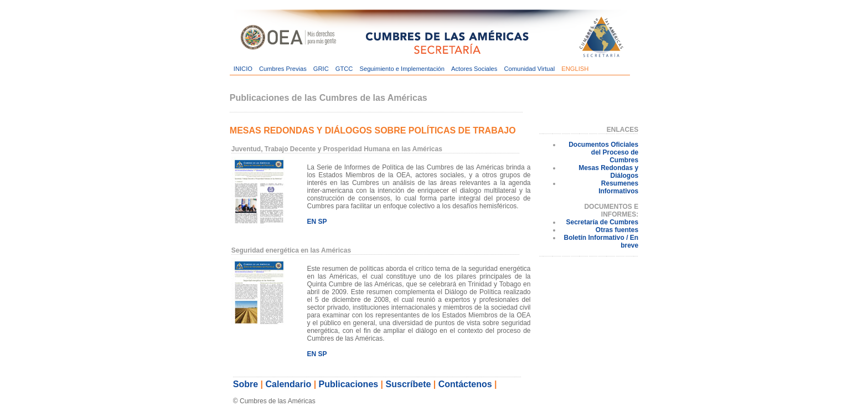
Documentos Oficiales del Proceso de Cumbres (603, 152)
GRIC (321, 69)
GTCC (344, 69)
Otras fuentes (617, 230)
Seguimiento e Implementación (402, 69)
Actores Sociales (474, 69)
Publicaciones (349, 384)
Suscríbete (409, 384)
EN (311, 222)
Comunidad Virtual (529, 69)
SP (322, 222)
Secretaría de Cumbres (602, 222)
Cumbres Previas (283, 69)
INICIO (243, 69)
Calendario (289, 384)
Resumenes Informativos (618, 187)
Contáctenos (465, 384)
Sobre (246, 384)
